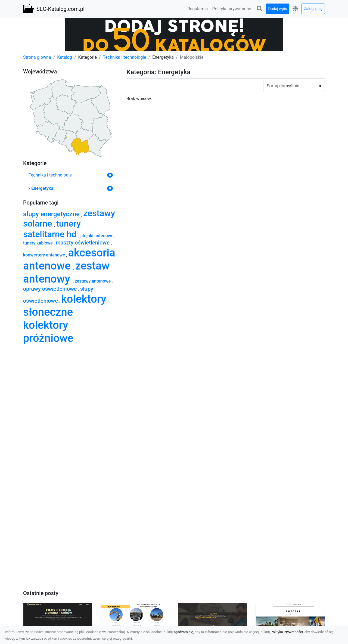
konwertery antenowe (45, 255)
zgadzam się (184, 632)
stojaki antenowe (97, 236)
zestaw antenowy (66, 272)
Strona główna (37, 57)
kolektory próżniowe (48, 332)
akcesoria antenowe (69, 259)
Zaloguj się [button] (313, 9)
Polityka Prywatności (287, 632)
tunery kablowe (38, 243)
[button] (260, 9)
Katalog (65, 57)
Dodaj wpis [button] (278, 9)
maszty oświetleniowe (83, 243)
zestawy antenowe (93, 281)
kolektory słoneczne (65, 306)
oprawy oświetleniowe (51, 289)
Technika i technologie (125, 57)
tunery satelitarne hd (52, 229)
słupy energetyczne (52, 214)
